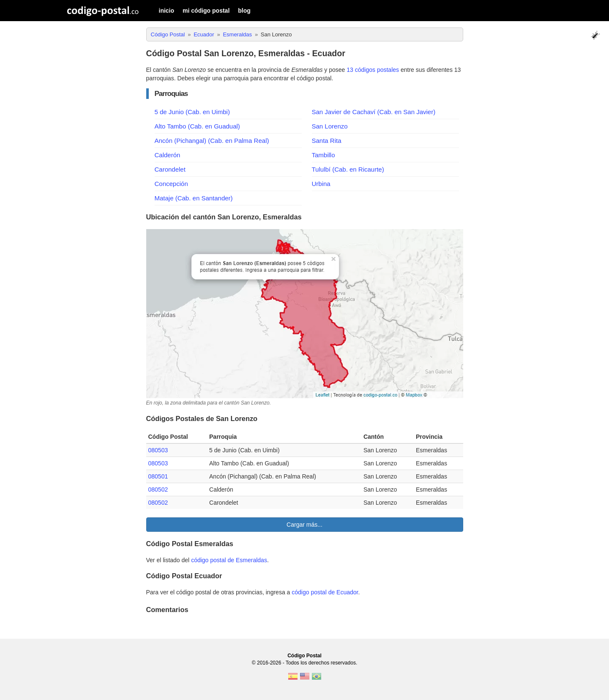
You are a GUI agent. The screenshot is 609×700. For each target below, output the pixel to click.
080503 (158, 450)
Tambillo (324, 155)
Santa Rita (327, 141)
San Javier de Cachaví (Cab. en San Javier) (374, 112)
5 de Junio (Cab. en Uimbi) (192, 112)
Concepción (171, 184)
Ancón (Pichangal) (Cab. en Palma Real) (212, 141)
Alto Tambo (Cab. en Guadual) (197, 126)
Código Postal (304, 656)
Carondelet (170, 169)
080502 (158, 489)
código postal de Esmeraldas (229, 560)
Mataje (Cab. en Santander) (194, 198)
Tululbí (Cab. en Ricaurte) (348, 169)
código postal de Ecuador (325, 592)
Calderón (168, 155)
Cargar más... (304, 525)
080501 (158, 476)
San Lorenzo (330, 126)
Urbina (321, 184)
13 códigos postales (373, 70)
